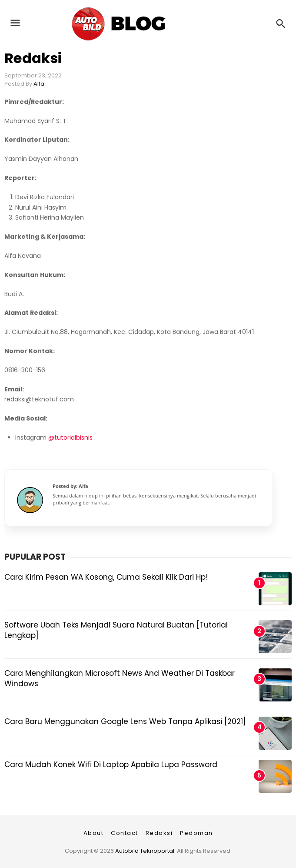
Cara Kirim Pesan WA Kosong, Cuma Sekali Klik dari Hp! (106, 577)
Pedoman (196, 833)
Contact (125, 833)
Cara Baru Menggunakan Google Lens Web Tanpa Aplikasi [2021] (125, 721)
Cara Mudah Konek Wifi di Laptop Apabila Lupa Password (111, 765)
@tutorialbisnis (70, 437)
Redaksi (33, 58)
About (94, 833)
